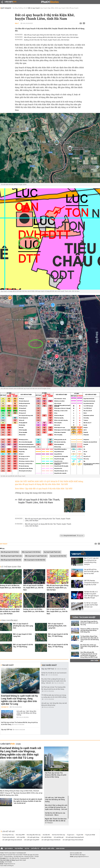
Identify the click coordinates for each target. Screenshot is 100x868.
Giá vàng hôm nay (8, 835)
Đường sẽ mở (23, 8)
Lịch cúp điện (21, 837)
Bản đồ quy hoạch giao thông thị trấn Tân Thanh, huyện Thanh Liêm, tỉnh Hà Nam (48, 520)
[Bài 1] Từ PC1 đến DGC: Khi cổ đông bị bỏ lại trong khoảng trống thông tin (91, 561)
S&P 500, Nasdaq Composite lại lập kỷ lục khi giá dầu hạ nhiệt (91, 583)
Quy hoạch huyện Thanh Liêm (52, 552)
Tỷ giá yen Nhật (90, 835)
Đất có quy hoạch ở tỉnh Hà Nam (31, 552)
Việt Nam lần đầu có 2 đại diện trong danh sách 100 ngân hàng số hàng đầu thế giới (91, 595)
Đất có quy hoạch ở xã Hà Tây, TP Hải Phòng (23, 646)
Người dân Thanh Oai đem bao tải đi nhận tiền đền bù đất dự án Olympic (56, 821)
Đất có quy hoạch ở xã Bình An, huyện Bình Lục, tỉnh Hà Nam (33, 588)
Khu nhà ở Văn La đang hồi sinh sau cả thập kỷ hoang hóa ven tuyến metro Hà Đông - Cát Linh (53, 681)
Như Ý (17, 23)
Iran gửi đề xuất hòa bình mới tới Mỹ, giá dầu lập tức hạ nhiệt (91, 571)
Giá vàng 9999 (20, 835)
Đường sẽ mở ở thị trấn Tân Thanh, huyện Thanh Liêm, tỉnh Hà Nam (47, 40)
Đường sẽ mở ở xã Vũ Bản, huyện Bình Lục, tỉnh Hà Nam (34, 610)
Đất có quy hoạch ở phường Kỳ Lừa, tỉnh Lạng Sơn (23, 626)
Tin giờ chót (8, 665)
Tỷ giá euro (71, 835)
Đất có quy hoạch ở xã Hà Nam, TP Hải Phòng (58, 646)
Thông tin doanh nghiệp (84, 617)
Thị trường (19, 848)
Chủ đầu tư (5, 707)
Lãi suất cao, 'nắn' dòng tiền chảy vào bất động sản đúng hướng (26, 713)
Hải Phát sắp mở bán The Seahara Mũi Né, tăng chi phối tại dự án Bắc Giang (56, 775)
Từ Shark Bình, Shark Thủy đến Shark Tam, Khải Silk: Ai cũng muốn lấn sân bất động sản (90, 639)
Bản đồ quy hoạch (72, 8)
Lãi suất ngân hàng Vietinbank (51, 840)
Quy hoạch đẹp (45, 8)
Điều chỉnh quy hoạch (58, 8)
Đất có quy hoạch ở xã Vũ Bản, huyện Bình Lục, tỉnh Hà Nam (57, 611)
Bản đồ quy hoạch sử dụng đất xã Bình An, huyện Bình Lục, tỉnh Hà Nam (10, 611)
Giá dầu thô (46, 835)
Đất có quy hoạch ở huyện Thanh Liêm (36, 556)
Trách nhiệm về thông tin (7, 866)
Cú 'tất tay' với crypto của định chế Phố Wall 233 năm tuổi (91, 605)
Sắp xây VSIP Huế (7, 730)
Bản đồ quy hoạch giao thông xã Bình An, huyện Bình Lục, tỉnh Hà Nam (57, 588)
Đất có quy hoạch (34, 8)
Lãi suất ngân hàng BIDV (32, 840)
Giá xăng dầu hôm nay (34, 835)
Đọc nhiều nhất (50, 665)
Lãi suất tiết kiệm (46, 837)
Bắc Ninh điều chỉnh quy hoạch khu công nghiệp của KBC (89, 646)
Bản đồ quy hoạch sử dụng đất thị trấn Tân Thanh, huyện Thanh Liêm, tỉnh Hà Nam (48, 525)
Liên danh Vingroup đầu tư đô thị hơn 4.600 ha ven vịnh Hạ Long (89, 623)
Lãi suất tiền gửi (59, 837)
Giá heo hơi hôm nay (58, 835)
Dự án (27, 848)
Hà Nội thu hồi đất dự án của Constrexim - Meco (55, 814)
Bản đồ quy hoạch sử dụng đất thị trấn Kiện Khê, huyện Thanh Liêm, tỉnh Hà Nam (51, 37)
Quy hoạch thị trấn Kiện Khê (58, 556)
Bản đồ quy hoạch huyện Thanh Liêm (11, 556)
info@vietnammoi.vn (9, 864)
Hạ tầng (15, 8)
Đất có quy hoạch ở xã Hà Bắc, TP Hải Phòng (58, 635)
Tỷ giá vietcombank (8, 837)
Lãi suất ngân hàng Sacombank (12, 840)
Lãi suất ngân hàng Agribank (75, 837)
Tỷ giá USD (80, 835)
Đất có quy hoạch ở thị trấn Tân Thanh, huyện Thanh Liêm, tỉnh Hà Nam (39, 501)
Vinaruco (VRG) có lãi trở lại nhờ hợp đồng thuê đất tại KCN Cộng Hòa (89, 630)
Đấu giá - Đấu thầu (48, 848)
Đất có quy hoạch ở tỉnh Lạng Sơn (22, 635)
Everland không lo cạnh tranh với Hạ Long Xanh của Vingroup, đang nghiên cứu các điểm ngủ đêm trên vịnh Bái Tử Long (19, 700)
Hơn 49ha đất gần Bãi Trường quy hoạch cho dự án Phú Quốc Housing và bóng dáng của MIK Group (89, 655)
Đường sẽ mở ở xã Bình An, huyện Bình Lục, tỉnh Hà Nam (10, 587)
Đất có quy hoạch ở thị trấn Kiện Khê (35, 560)
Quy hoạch (6, 8)
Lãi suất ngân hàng (33, 837)
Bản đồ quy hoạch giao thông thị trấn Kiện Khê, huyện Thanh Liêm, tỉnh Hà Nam (51, 35)
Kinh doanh (60, 848)
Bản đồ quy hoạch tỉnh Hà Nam (10, 552)
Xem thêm (95, 660)
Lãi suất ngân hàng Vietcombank (73, 840)
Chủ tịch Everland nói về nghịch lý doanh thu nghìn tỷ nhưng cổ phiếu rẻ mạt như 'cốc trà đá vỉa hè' (28, 801)
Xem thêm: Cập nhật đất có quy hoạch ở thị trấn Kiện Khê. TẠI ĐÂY (44, 489)
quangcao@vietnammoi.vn (81, 857)
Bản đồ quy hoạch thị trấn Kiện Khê (11, 560)
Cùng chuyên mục (9, 620)
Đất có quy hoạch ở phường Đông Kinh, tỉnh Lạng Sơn (57, 626)
